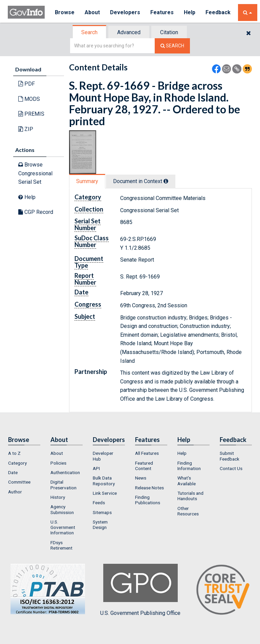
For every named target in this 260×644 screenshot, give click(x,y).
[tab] (90, 32)
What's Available (187, 481)
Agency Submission (62, 509)
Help (190, 12)
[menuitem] (24, 453)
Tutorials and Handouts (190, 496)
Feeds (99, 503)
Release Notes (149, 488)
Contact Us (231, 468)
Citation (169, 32)
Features (162, 12)
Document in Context (141, 181)
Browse (65, 12)
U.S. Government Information (63, 527)
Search (89, 32)
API (96, 468)
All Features (147, 453)
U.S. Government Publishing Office (140, 590)
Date (13, 472)
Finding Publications (148, 500)
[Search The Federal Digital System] (172, 46)
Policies (58, 463)
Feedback (218, 12)
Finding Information (189, 466)
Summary (87, 181)
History (58, 497)
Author (15, 492)
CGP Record (36, 212)
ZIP (26, 129)
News (141, 478)
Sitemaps (102, 512)
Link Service (105, 493)
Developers (125, 12)
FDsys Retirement (61, 545)
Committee (19, 482)
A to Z (14, 453)
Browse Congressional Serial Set (35, 173)
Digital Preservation (63, 485)
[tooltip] (166, 181)
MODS (29, 99)
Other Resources (188, 511)
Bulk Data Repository (104, 481)
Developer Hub (103, 456)
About (92, 12)
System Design (100, 525)
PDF (27, 84)
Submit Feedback (230, 456)
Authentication (65, 472)
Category (17, 463)
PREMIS (31, 114)
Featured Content (144, 466)
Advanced (129, 32)
